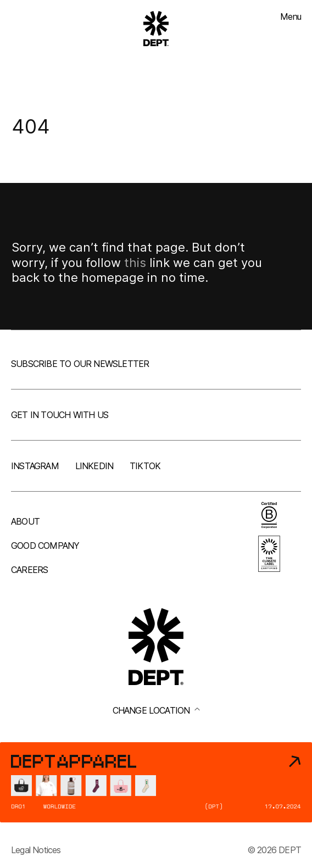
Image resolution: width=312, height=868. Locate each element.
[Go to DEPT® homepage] (156, 29)
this (135, 263)
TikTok (145, 466)
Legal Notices (36, 850)
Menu (291, 16)
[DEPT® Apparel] (156, 782)
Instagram (35, 466)
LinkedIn (94, 466)
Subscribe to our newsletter (80, 364)
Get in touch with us (60, 415)
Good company (45, 546)
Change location (156, 710)
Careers (29, 570)
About (25, 521)
